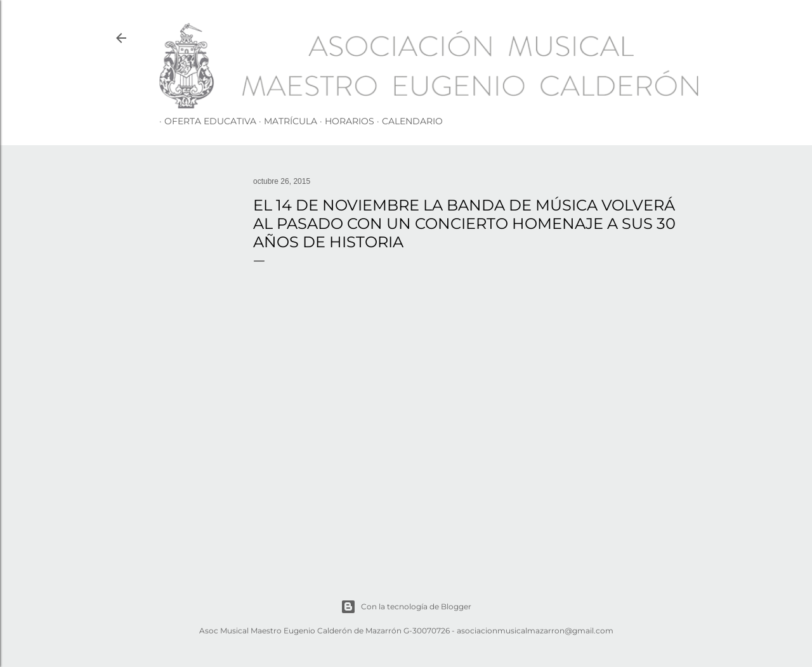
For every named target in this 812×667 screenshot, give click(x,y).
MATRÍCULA (285, 121)
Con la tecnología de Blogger (406, 607)
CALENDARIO (407, 121)
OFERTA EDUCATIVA (205, 121)
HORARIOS (344, 121)
